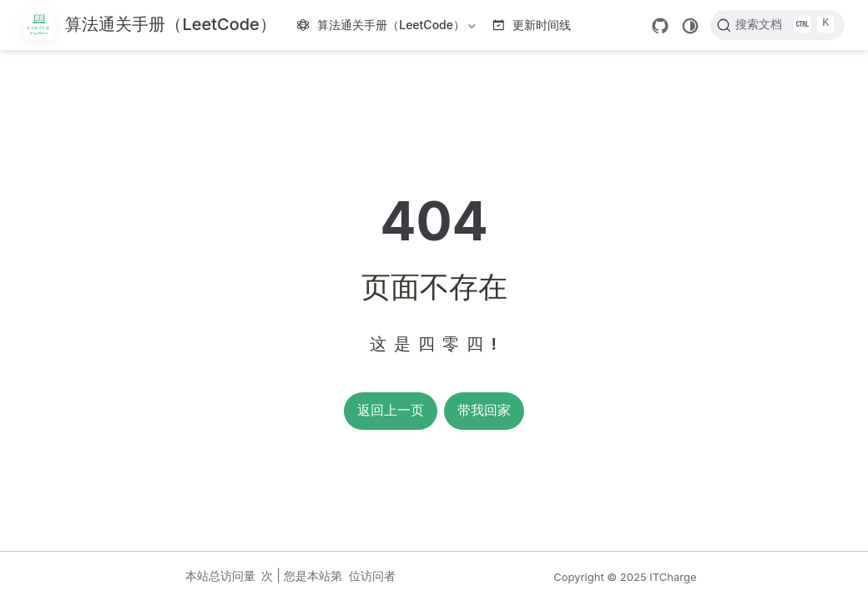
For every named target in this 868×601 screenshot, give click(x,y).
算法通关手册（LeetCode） (388, 28)
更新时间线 (532, 25)
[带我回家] (150, 25)
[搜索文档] (777, 25)
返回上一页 (391, 410)
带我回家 (484, 410)
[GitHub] (660, 26)
